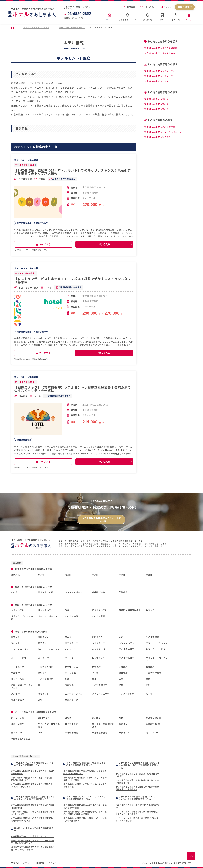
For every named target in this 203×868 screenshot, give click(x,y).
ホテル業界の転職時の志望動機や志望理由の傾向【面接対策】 (33, 806)
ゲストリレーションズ (157, 643)
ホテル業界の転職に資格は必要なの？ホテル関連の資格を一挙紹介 (85, 806)
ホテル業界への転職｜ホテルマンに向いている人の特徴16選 (85, 785)
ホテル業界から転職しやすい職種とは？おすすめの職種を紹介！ (137, 782)
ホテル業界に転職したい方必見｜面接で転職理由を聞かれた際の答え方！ (33, 819)
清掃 (40, 700)
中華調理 (15, 673)
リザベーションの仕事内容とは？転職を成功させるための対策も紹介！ (137, 819)
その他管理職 (23, 179)
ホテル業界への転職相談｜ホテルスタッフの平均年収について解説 (85, 779)
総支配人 (15, 637)
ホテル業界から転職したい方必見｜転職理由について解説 (137, 775)
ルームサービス (19, 658)
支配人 (68, 637)
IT (39, 685)
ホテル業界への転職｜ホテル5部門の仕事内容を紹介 (138, 806)
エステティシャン (74, 694)
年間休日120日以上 (21, 739)
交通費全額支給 (154, 718)
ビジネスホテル (100, 610)
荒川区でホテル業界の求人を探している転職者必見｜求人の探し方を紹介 (33, 848)
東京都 (41, 575)
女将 (121, 637)
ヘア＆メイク (18, 667)
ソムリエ (69, 658)
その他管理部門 (100, 685)
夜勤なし (123, 724)
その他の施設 (72, 616)
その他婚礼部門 (46, 667)
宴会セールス (18, 679)
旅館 (67, 610)
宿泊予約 (42, 643)
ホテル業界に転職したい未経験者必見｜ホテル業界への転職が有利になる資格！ (85, 813)
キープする (43, 244)
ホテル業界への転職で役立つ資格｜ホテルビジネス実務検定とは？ (85, 819)
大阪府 (122, 575)
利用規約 (40, 863)
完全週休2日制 (153, 724)
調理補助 (123, 673)
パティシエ (70, 673)
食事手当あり (42, 223)
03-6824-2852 (77, 14)
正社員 (40, 179)
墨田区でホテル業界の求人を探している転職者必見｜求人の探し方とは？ (33, 842)
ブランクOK (44, 733)
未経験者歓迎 (72, 733)
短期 (121, 718)
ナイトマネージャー (21, 649)
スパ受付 (15, 694)
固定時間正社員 (46, 592)
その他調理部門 (154, 673)
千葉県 (95, 575)
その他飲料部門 (127, 658)
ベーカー (96, 673)
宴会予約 (96, 667)
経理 (94, 679)
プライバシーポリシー (21, 863)
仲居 (121, 685)
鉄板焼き (42, 673)
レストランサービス (26, 288)
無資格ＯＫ (124, 733)
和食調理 (150, 667)
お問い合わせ (148, 7)
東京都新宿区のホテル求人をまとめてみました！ (33, 836)
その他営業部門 (46, 679)
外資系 (68, 718)
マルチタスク (18, 700)
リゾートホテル (46, 610)
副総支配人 (43, 637)
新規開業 (96, 718)
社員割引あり (18, 724)
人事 (121, 679)
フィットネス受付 (101, 694)
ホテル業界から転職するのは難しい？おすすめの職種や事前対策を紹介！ (137, 788)
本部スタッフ (72, 700)
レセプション (98, 658)
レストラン (151, 610)
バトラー (150, 694)
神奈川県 (15, 575)
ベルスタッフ (98, 643)
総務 (67, 679)
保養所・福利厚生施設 (130, 610)
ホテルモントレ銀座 (25, 165)
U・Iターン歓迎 (19, 718)
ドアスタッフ (72, 643)
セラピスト (43, 694)
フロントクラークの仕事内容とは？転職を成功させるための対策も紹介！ (137, 813)
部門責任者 (97, 637)
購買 (148, 679)
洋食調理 (21, 396)
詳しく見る (104, 244)
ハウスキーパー (100, 649)
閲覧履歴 (130, 7)
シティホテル (18, 610)
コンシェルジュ (127, 643)
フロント (15, 643)
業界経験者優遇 (24, 223)
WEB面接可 (44, 718)
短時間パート (98, 592)
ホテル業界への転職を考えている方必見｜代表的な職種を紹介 (33, 772)
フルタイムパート (74, 592)
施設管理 (69, 685)
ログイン (166, 7)
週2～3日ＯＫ (153, 733)
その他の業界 (98, 616)
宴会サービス (72, 667)
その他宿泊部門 (127, 649)
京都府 (149, 575)
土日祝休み (16, 733)
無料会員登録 (185, 7)
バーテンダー (45, 658)
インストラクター (128, 694)
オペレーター (72, 649)
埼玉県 (68, 575)
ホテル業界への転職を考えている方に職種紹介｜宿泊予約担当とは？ (33, 779)
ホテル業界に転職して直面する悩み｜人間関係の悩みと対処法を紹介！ (85, 772)
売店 (148, 685)
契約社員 (123, 592)
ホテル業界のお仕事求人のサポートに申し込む (101, 520)
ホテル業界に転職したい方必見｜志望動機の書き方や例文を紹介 (33, 813)
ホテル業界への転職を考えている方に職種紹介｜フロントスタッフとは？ (33, 785)
